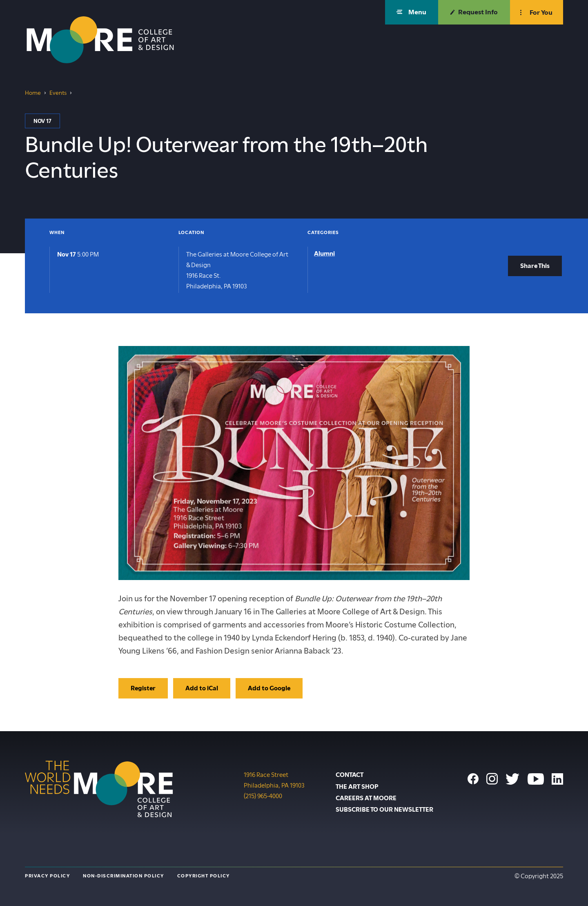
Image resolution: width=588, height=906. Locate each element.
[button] (412, 12)
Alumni (324, 254)
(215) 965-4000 (263, 795)
